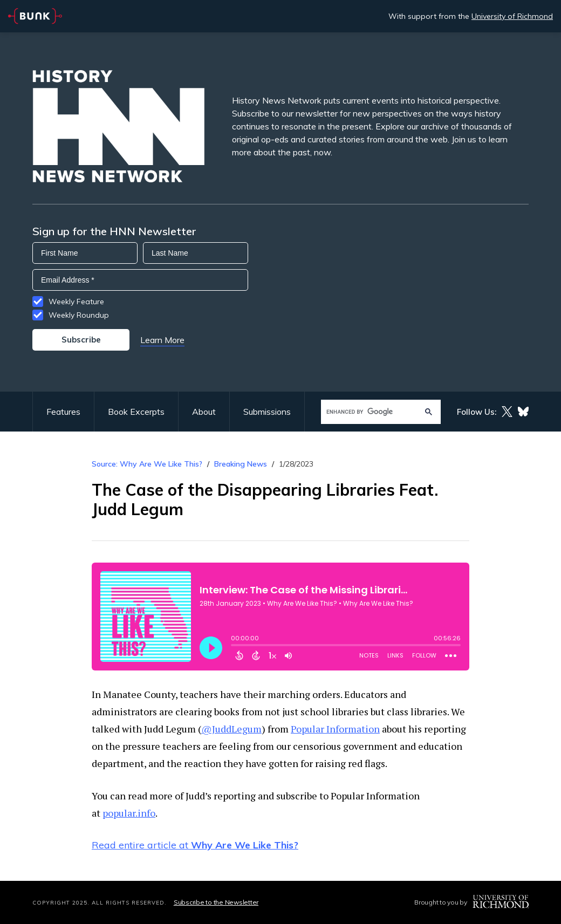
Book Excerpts (136, 412)
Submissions (267, 412)
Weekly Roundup (79, 315)
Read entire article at (195, 845)
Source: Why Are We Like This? (147, 464)
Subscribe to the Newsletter (216, 902)
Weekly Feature (76, 302)
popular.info (129, 813)
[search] (370, 412)
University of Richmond (512, 16)
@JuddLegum (231, 729)
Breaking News (241, 464)
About (204, 412)
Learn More (162, 340)
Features (63, 412)
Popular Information (335, 729)
